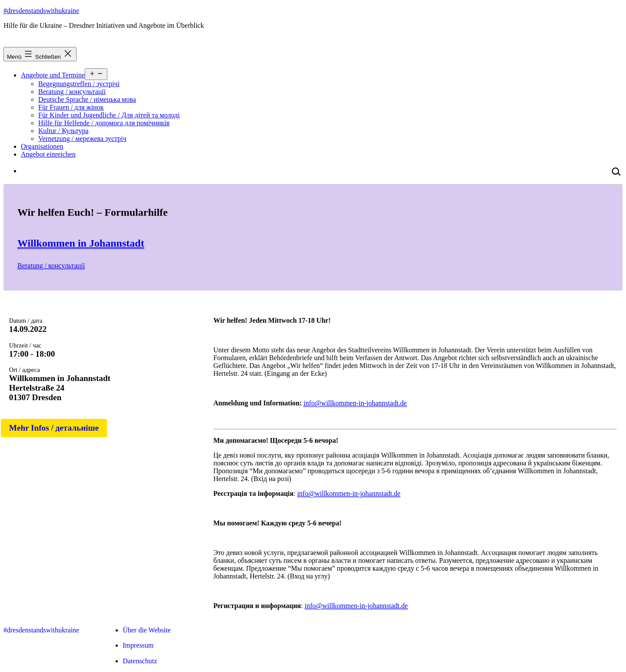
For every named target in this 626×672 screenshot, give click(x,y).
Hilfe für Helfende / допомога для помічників (104, 123)
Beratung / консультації (72, 92)
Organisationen (42, 146)
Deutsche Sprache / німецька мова (87, 99)
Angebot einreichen (48, 154)
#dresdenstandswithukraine (41, 11)
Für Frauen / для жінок (71, 107)
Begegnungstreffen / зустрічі (79, 84)
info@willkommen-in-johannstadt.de (355, 403)
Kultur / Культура (63, 131)
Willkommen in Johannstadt (81, 243)
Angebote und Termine (53, 75)
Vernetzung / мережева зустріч (82, 139)
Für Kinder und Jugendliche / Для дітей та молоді (109, 115)
